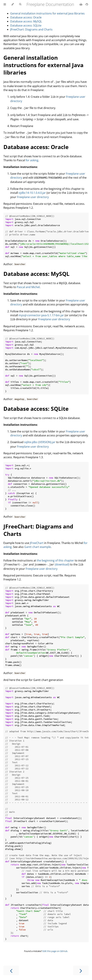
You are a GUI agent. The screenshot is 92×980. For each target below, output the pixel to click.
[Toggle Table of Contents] (5, 4)
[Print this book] (81, 4)
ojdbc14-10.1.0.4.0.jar (32, 190)
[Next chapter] (81, 967)
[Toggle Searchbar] (20, 4)
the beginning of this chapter (55, 557)
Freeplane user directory (33, 194)
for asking (32, 158)
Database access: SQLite (26, 25)
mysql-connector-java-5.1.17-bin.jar (41, 312)
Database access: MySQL (26, 21)
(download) (62, 561)
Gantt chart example (38, 543)
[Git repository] (87, 4)
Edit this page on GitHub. (55, 947)
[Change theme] (13, 4)
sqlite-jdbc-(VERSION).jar (40, 439)
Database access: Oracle (26, 17)
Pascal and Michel (28, 284)
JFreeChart (37, 539)
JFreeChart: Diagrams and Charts (31, 29)
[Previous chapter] (11, 967)
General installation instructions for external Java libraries (47, 13)
